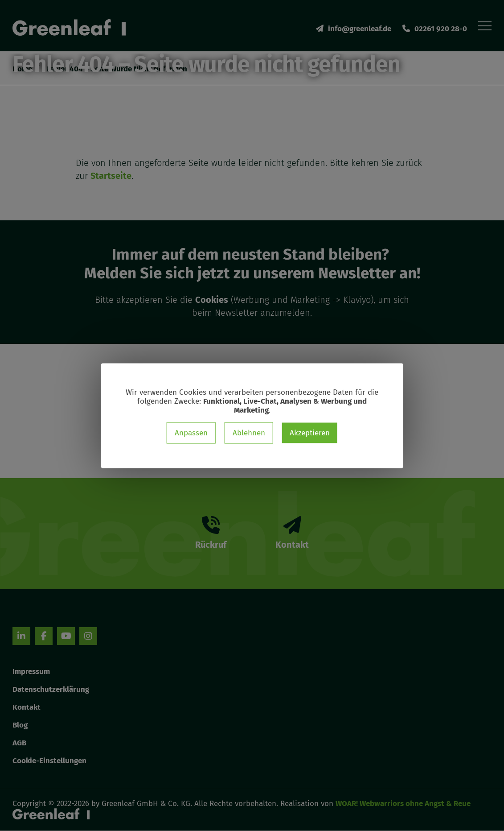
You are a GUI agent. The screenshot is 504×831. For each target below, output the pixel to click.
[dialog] (252, 415)
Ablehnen (249, 432)
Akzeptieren (310, 432)
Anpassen (191, 432)
